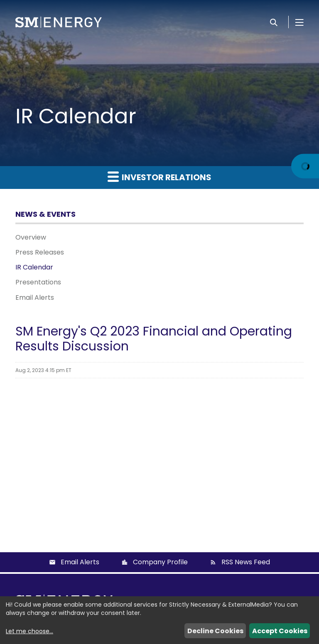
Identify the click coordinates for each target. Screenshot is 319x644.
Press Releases (40, 252)
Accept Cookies (280, 631)
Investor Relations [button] (159, 177)
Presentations (38, 282)
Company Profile (160, 562)
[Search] (274, 22)
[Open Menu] (299, 22)
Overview (31, 237)
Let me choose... (29, 631)
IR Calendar (34, 267)
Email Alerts (35, 298)
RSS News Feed (246, 562)
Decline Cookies (215, 631)
